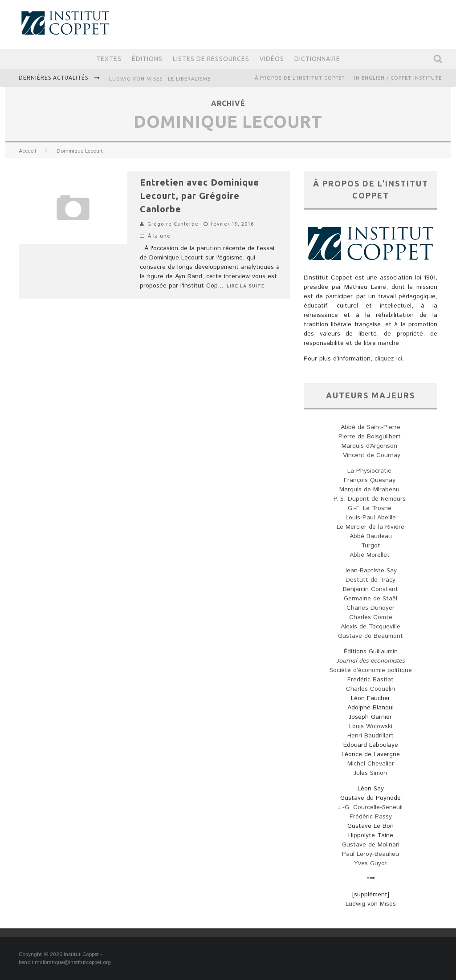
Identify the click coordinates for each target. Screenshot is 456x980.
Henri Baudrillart (370, 736)
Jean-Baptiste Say (371, 571)
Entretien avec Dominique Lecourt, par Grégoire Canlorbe (199, 196)
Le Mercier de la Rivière (370, 527)
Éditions (147, 59)
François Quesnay (371, 480)
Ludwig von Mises (371, 904)
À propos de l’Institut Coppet (300, 78)
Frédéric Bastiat (370, 680)
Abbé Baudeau (371, 536)
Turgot (371, 546)
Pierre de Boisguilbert (371, 437)
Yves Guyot (371, 863)
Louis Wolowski (371, 726)
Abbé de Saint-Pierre (370, 427)
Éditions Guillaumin (371, 652)
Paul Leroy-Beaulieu (370, 854)
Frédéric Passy (371, 817)
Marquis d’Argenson (370, 446)
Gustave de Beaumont (370, 636)
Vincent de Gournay (370, 455)
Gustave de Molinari (371, 845)
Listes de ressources (211, 59)
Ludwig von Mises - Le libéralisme (160, 79)
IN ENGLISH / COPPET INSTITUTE (398, 78)
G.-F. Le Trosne (371, 508)
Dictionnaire (317, 59)
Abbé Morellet (371, 555)
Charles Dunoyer (370, 608)
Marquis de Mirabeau (370, 490)
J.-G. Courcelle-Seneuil (370, 807)
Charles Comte (371, 617)
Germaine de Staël (370, 599)
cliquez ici (388, 359)
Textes (109, 59)
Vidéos (272, 59)
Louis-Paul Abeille (371, 518)
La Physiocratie (370, 471)
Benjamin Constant (370, 589)
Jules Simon (370, 773)
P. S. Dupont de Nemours (371, 499)
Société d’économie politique (371, 670)
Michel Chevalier (371, 764)
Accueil (27, 151)
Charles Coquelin (370, 689)
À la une (159, 236)
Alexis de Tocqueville (370, 627)
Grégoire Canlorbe (173, 224)
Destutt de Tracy (370, 580)
